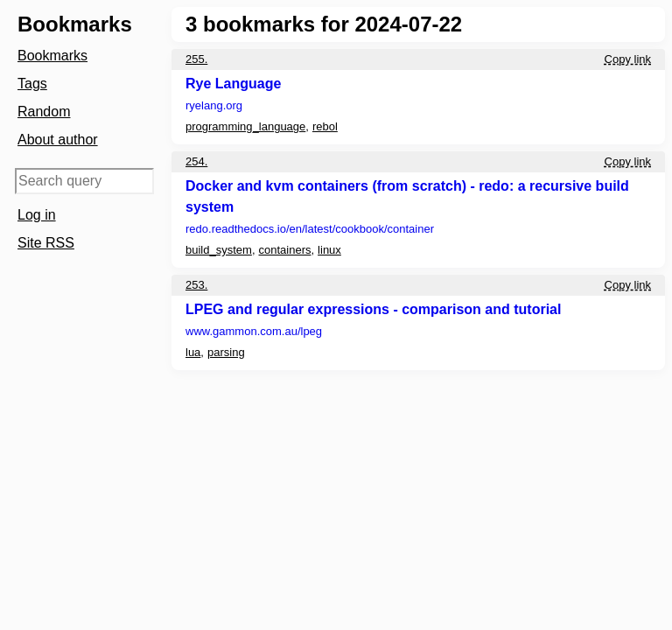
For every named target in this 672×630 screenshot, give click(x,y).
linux (329, 250)
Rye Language (233, 84)
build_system (219, 250)
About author (58, 140)
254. (196, 161)
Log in (37, 215)
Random (44, 112)
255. (196, 59)
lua (193, 352)
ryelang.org (214, 105)
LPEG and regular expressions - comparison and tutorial (373, 309)
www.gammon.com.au (254, 331)
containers (285, 250)
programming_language (245, 126)
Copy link (628, 59)
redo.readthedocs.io (310, 229)
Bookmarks (52, 56)
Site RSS (46, 243)
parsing (226, 352)
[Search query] (84, 181)
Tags (32, 84)
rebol (325, 126)
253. (196, 285)
